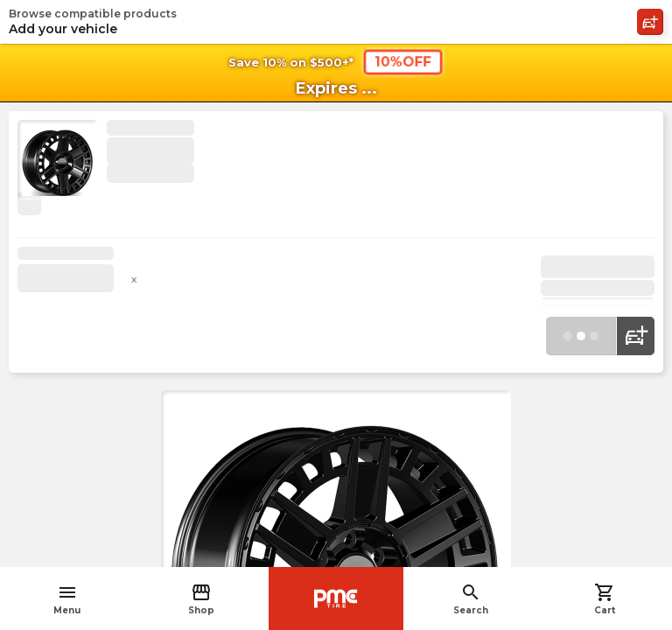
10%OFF (403, 61)
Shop (201, 599)
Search (471, 599)
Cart (605, 599)
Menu (67, 599)
